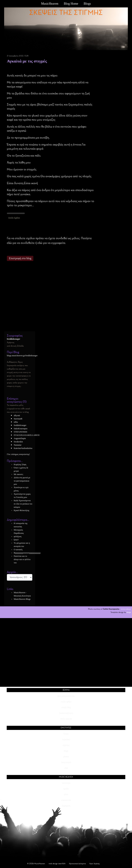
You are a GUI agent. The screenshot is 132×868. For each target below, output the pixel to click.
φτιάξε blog (66, 707)
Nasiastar (18, 445)
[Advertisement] (51, 298)
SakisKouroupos (21, 429)
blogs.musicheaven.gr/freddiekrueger (22, 356)
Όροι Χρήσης (95, 864)
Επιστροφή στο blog (20, 258)
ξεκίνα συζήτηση (66, 713)
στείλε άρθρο (66, 702)
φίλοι (66, 794)
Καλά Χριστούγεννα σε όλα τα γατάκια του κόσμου (23, 504)
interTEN (62, 864)
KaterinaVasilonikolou (23, 448)
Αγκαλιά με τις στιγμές (27, 61)
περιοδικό (66, 740)
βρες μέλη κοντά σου (66, 696)
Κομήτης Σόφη (20, 464)
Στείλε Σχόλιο (14, 218)
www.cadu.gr (126, 609)
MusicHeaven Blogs (22, 599)
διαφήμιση (66, 806)
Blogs (87, 4)
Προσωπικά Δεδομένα (78, 864)
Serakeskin (18, 442)
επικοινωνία (66, 800)
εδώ (9, 243)
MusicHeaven (50, 4)
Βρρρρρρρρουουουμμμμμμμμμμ (27, 553)
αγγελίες (66, 745)
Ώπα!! (16, 540)
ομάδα (66, 789)
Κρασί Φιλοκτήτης (21, 510)
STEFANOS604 (20, 432)
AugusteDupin (20, 438)
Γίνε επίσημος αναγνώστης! (18, 454)
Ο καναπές (18, 550)
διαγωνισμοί (66, 762)
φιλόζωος (18, 536)
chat (66, 768)
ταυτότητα (66, 783)
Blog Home (71, 4)
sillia (16, 422)
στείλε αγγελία (66, 719)
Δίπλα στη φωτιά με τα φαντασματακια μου (22, 481)
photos (66, 757)
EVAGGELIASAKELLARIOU (27, 435)
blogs (66, 751)
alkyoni (17, 415)
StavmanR (18, 419)
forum (66, 734)
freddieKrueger (20, 425)
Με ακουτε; (19, 474)
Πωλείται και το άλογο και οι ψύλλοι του (22, 559)
